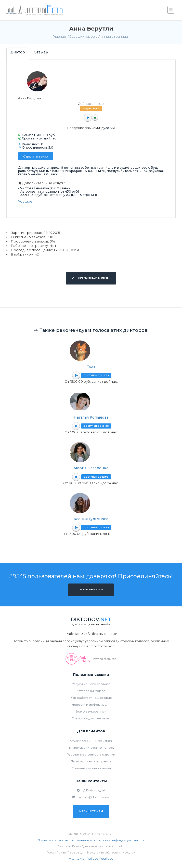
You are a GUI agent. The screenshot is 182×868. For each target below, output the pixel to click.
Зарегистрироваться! (91, 590)
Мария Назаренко (91, 468)
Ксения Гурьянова (91, 519)
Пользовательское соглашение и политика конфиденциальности (91, 840)
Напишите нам (91, 811)
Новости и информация (91, 705)
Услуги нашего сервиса (91, 684)
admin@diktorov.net (91, 797)
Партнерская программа (91, 761)
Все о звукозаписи (91, 711)
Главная (59, 36)
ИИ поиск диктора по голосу (91, 748)
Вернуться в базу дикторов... (91, 278)
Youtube (25, 201)
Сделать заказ (36, 156)
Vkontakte (76, 858)
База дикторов (82, 36)
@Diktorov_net (91, 790)
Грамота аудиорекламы (91, 718)
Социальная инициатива (91, 768)
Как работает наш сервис (91, 698)
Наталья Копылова (91, 417)
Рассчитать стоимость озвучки (91, 754)
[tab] (18, 54)
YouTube (107, 858)
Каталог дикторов (91, 691)
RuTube (92, 858)
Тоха (91, 366)
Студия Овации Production (91, 741)
